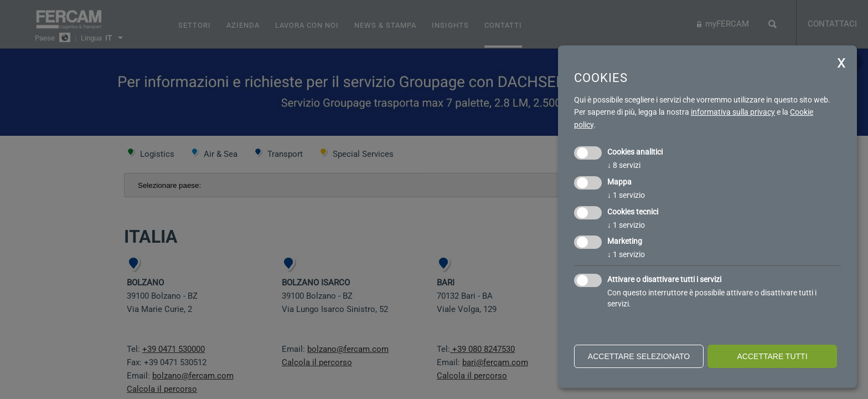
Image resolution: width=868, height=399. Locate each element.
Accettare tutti (772, 356)
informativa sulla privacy (733, 112)
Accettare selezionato (639, 356)
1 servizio (626, 195)
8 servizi (624, 165)
